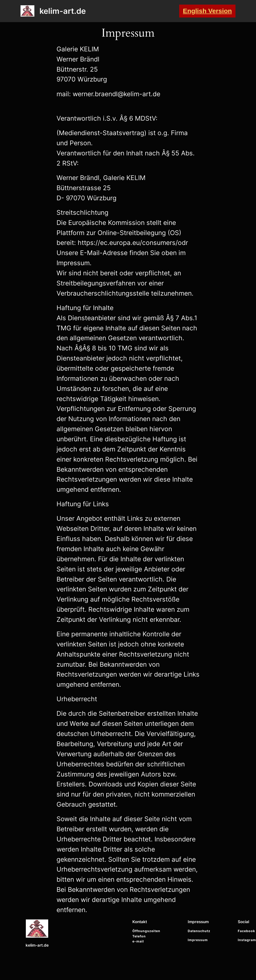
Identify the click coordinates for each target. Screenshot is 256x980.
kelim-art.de (63, 11)
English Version (207, 11)
